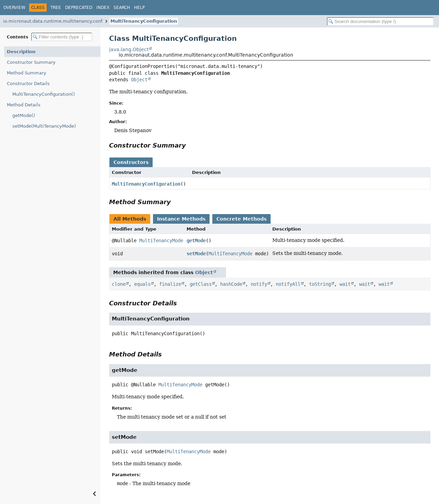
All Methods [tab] (130, 219)
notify (259, 284)
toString (320, 284)
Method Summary (27, 73)
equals (142, 284)
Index (103, 8)
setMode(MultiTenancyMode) (44, 126)
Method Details (24, 105)
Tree (56, 8)
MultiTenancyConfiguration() (44, 94)
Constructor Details (28, 84)
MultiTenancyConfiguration (144, 21)
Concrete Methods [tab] (241, 219)
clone (119, 284)
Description (21, 52)
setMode (196, 254)
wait (345, 284)
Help (139, 8)
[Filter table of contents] (62, 37)
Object (139, 80)
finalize (170, 284)
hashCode (231, 284)
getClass (201, 284)
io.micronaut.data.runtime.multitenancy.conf (53, 21)
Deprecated (79, 8)
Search (122, 8)
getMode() (24, 115)
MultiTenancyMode (161, 241)
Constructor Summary (31, 62)
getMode (196, 241)
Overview (14, 8)
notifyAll (288, 284)
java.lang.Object (129, 49)
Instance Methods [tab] (181, 219)
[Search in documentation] (380, 21)
